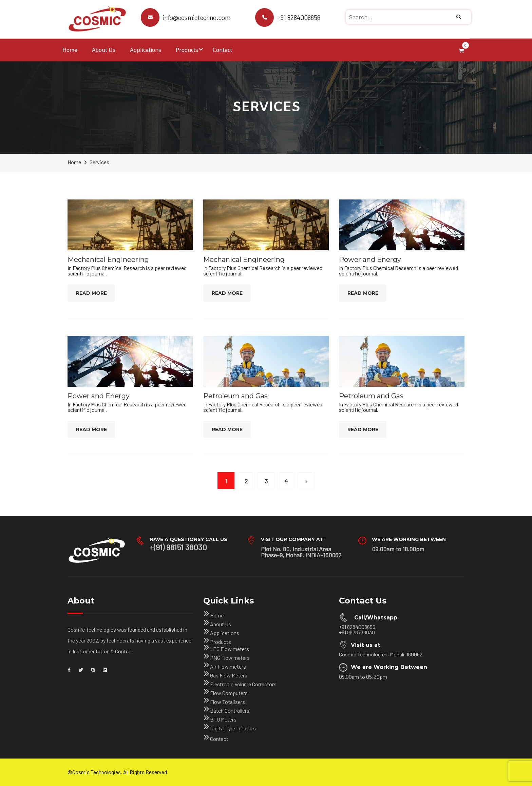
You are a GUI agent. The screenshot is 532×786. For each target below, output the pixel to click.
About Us (104, 50)
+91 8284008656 (299, 17)
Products (187, 50)
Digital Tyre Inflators (233, 728)
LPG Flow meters (230, 649)
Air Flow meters (228, 666)
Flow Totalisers (227, 702)
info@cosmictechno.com (197, 17)
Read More (91, 293)
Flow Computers (229, 693)
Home (70, 50)
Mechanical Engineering (108, 260)
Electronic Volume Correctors (243, 684)
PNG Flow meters (230, 658)
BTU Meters (223, 719)
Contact (222, 50)
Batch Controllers (230, 711)
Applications (146, 50)
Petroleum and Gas (235, 396)
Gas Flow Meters (229, 675)
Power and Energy (370, 260)
